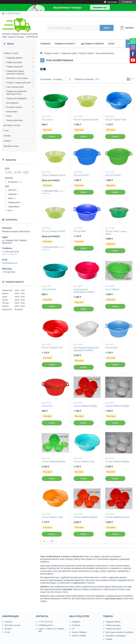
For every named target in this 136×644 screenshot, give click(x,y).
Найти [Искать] (107, 28)
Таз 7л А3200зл (112, 289)
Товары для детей (15, 67)
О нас (6, 130)
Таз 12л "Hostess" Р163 (52, 517)
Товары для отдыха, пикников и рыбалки (15, 72)
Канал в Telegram (79, 632)
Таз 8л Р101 (47, 406)
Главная (45, 44)
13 (52, 541)
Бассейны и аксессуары (17, 78)
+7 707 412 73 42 (46, 622)
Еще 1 (10, 210)
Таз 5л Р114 (47, 120)
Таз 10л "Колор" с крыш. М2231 (116, 233)
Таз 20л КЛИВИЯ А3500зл (53, 462)
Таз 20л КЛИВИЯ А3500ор (85, 517)
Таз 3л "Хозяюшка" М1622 (53, 231)
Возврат (8, 629)
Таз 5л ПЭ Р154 (49, 289)
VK (73, 629)
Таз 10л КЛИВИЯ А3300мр (117, 406)
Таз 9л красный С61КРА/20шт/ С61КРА (84, 291)
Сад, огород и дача (15, 87)
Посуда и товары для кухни (19, 83)
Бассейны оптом (11, 146)
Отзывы (7, 136)
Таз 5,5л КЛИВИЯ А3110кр (117, 517)
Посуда (109, 639)
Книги (9, 116)
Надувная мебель (14, 58)
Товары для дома (14, 62)
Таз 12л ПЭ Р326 (113, 175)
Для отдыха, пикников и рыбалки (119, 632)
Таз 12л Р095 (80, 231)
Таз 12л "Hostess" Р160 (116, 120)
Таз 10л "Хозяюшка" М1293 (86, 120)
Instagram (76, 622)
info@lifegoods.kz (10, 263)
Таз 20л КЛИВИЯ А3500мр (117, 462)
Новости (7, 141)
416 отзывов (112, 2)
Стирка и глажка (86, 53)
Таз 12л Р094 (111, 348)
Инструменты (12, 103)
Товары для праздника (17, 98)
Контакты (9, 622)
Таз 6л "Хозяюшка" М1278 (53, 175)
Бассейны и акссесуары (116, 636)
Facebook (76, 625)
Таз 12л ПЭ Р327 (81, 175)
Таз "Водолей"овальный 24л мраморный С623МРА (86, 349)
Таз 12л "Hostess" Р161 (52, 348)
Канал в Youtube (79, 636)
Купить (52, 137)
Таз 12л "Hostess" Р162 (84, 462)
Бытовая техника (14, 107)
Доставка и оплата (12, 125)
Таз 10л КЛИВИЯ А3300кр (85, 406)
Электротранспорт (15, 120)
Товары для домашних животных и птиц (17, 93)
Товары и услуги (11, 53)
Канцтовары (12, 112)
